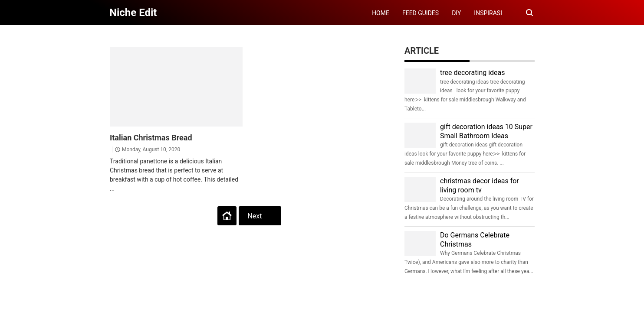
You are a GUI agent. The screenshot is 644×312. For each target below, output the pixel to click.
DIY (456, 13)
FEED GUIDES (421, 13)
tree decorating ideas (473, 73)
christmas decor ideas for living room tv (480, 185)
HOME (381, 13)
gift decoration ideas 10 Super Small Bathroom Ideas (486, 131)
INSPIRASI (488, 13)
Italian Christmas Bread (151, 138)
